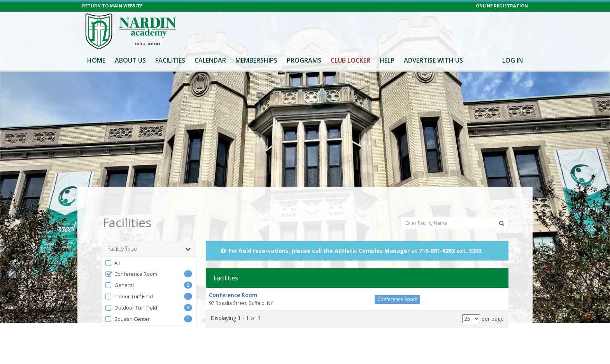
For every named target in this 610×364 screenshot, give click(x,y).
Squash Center (127, 305)
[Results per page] (471, 305)
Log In (513, 60)
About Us (130, 60)
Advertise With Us (433, 60)
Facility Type (149, 235)
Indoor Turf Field (129, 283)
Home (96, 60)
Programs (304, 60)
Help (387, 60)
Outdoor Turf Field (131, 294)
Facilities (170, 60)
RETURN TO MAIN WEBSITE (112, 6)
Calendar (210, 60)
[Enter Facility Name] (454, 209)
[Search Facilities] (502, 209)
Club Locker (351, 60)
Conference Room (131, 260)
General (119, 271)
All (112, 249)
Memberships (256, 60)
